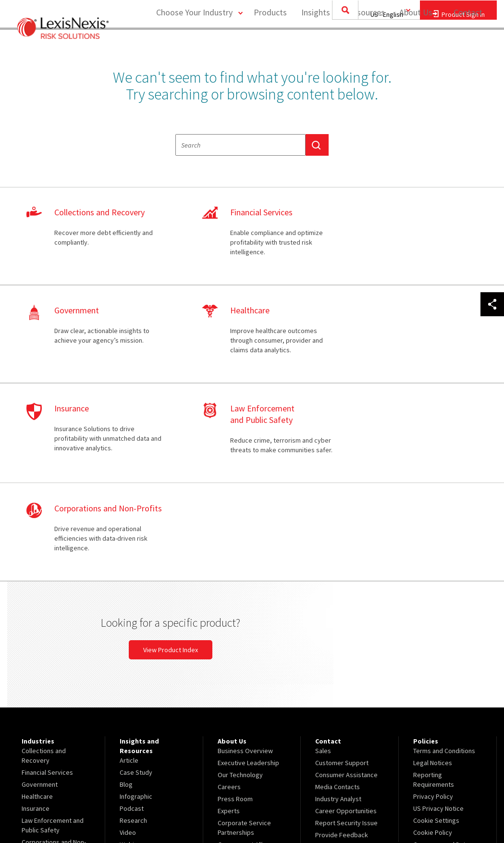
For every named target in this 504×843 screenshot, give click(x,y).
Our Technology (240, 588)
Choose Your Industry (193, 46)
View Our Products (48, 704)
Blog (126, 598)
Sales (323, 564)
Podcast (132, 622)
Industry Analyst (338, 612)
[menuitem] (270, 46)
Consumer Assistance (346, 588)
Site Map (230, 704)
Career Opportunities (346, 624)
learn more (89, 236)
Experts (229, 624)
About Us (415, 46)
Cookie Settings (436, 634)
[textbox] (241, 145)
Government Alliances (249, 658)
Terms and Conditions (444, 564)
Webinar (131, 658)
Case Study (136, 586)
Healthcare (37, 610)
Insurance (36, 622)
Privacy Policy (433, 610)
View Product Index (333, 463)
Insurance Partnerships (251, 692)
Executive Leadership (248, 576)
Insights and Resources (343, 46)
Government (40, 598)
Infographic (136, 610)
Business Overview (245, 564)
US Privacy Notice (438, 622)
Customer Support (342, 576)
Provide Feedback (342, 648)
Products (270, 46)
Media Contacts (338, 600)
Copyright (111, 810)
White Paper (137, 670)
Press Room (235, 612)
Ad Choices (429, 680)
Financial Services (47, 586)
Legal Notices (433, 576)
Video (128, 646)
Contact (468, 46)
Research (133, 634)
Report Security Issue (346, 636)
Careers (229, 600)
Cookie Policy (433, 646)
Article (129, 574)
